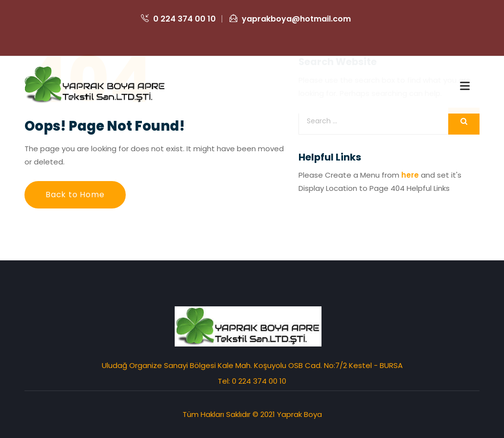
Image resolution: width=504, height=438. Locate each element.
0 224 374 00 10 (178, 19)
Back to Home (75, 195)
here (410, 175)
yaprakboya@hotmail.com (290, 19)
